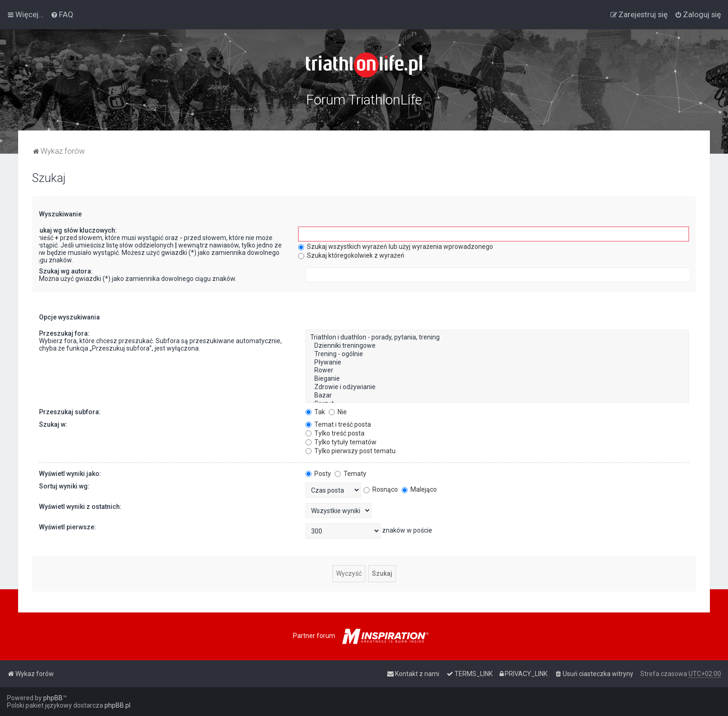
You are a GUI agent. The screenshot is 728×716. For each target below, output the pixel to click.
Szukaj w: (53, 424)
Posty (318, 474)
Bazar (497, 396)
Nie (338, 412)
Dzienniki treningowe (497, 346)
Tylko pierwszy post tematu (351, 451)
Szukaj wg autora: (66, 271)
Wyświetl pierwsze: (68, 527)
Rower (497, 371)
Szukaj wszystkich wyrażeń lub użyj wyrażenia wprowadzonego (396, 247)
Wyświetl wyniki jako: (70, 474)
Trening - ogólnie (497, 354)
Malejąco (419, 489)
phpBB (53, 698)
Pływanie (497, 363)
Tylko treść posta (335, 433)
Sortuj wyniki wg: (64, 486)
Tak (315, 412)
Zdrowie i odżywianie (497, 387)
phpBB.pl (117, 705)
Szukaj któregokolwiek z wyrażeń (351, 255)
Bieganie (497, 379)
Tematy (351, 474)
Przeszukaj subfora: (70, 412)
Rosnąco (381, 489)
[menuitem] (62, 14)
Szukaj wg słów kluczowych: (74, 230)
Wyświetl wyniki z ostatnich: (80, 507)
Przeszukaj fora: (64, 333)
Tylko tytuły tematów (341, 442)
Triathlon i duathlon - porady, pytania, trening (497, 338)
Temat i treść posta (338, 424)
